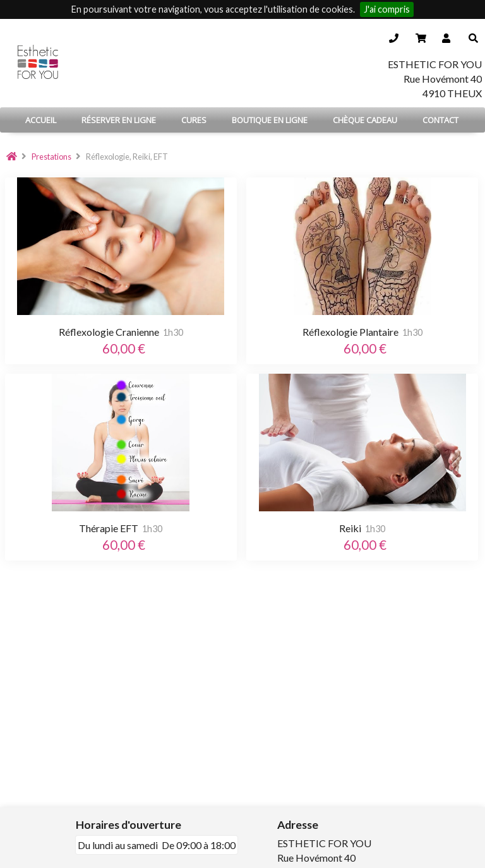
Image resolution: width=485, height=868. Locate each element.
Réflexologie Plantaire (350, 332)
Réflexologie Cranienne (109, 332)
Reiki (350, 528)
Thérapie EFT (109, 528)
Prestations (51, 157)
